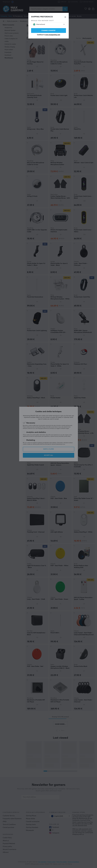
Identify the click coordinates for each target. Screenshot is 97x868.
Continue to (49, 35)
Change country (49, 31)
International (39, 24)
